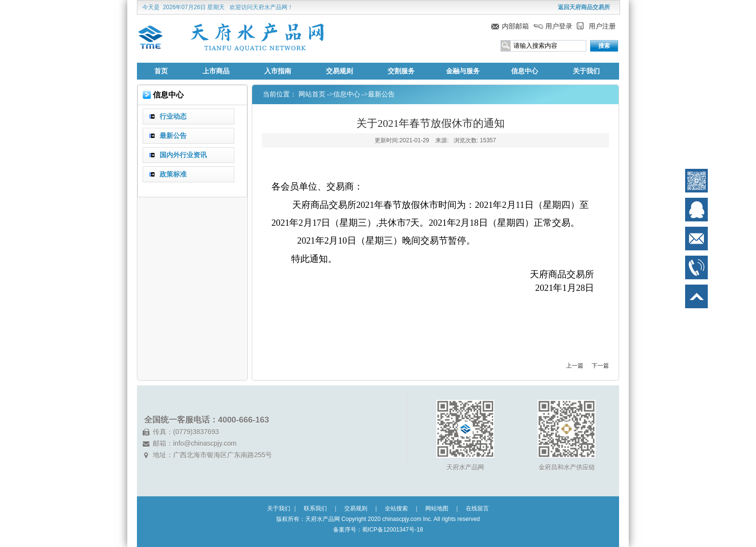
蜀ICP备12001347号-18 (393, 530)
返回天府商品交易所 (584, 7)
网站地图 (437, 508)
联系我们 (315, 508)
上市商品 (216, 71)
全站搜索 (396, 508)
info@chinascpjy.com (205, 443)
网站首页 (312, 94)
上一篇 (575, 366)
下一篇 (600, 366)
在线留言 (477, 508)
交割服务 (401, 71)
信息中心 (525, 71)
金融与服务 (463, 71)
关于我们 (586, 71)
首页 (161, 71)
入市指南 (278, 71)
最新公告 (381, 94)
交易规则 (339, 71)
